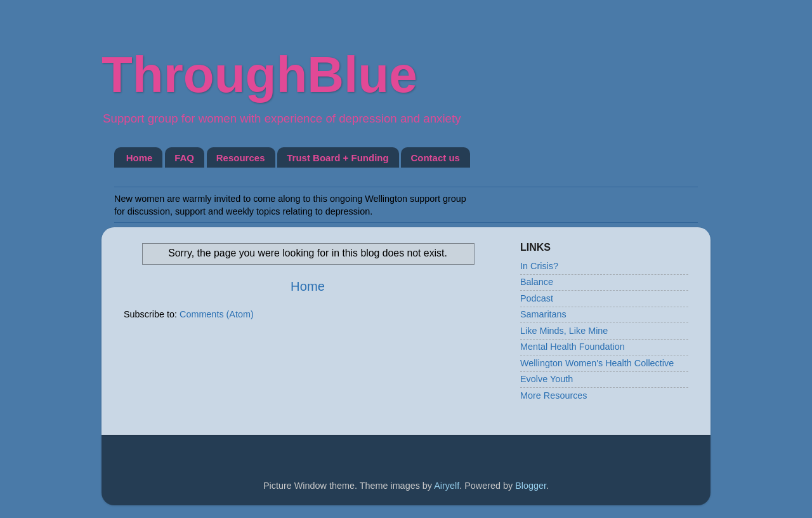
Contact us (435, 158)
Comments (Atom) (217, 314)
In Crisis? (539, 266)
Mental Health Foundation (573, 347)
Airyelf (447, 486)
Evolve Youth (547, 379)
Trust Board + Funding (337, 158)
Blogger (531, 486)
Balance (537, 282)
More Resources (554, 395)
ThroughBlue (259, 75)
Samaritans (543, 314)
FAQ (184, 158)
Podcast (537, 298)
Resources (241, 158)
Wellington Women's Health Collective (597, 363)
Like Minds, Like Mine (564, 331)
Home (140, 158)
